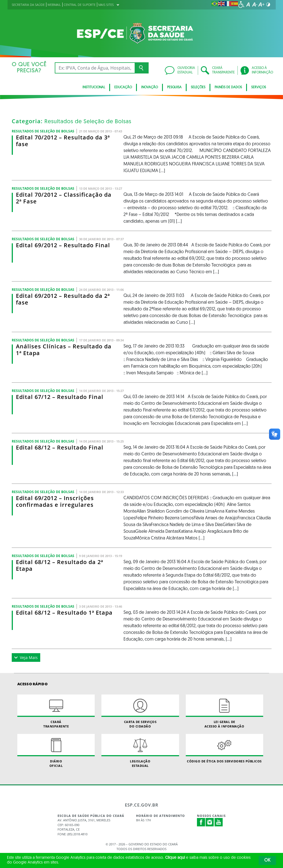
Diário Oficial (56, 751)
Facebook (201, 822)
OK (267, 860)
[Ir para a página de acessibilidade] (241, 4)
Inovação (149, 87)
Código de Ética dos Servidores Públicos (224, 749)
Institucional (94, 87)
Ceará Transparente (56, 711)
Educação (123, 87)
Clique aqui (175, 858)
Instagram (210, 822)
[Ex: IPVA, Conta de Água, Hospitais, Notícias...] (95, 68)
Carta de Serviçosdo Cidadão (140, 711)
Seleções (198, 87)
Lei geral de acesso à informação (224, 711)
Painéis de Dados (228, 87)
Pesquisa (174, 87)
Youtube (219, 822)
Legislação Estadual (140, 751)
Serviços (259, 87)
